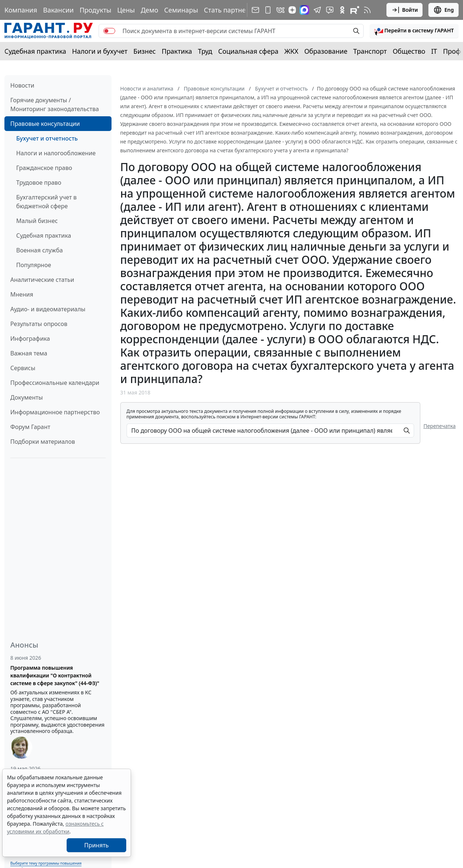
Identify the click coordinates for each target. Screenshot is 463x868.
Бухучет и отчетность (47, 138)
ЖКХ (291, 51)
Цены (126, 10)
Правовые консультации (45, 124)
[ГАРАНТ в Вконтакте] (280, 10)
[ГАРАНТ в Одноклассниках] (342, 10)
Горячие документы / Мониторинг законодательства (55, 104)
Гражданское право (44, 168)
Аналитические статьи (42, 280)
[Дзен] (292, 10)
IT (434, 51)
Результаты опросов (39, 324)
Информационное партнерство (55, 412)
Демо (149, 10)
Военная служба (40, 250)
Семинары (181, 10)
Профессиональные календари (55, 383)
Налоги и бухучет (100, 51)
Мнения (22, 294)
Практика (177, 51)
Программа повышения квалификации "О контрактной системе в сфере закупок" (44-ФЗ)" (55, 675)
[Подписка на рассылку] (255, 10)
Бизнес (144, 51)
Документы (26, 397)
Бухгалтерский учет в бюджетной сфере (46, 202)
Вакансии (58, 10)
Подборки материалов (43, 442)
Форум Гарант (30, 427)
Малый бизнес (37, 221)
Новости (22, 85)
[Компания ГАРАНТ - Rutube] (355, 10)
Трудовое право (39, 183)
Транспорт (370, 51)
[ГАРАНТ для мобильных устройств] (268, 10)
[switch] (109, 31)
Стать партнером (231, 10)
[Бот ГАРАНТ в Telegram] (330, 10)
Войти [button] (405, 10)
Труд (205, 51)
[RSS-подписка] (367, 10)
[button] (414, 31)
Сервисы (23, 368)
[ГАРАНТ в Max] (304, 10)
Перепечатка (439, 426)
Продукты (95, 10)
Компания (21, 10)
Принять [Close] (97, 845)
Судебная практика (35, 51)
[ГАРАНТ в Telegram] (317, 10)
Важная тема (29, 353)
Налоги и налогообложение (56, 153)
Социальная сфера (248, 51)
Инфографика (30, 339)
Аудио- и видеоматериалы (48, 309)
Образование (326, 51)
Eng (443, 10)
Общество (409, 51)
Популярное (34, 265)
